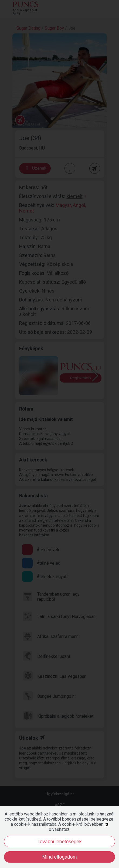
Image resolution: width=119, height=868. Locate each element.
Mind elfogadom (59, 857)
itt (106, 824)
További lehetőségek (59, 842)
